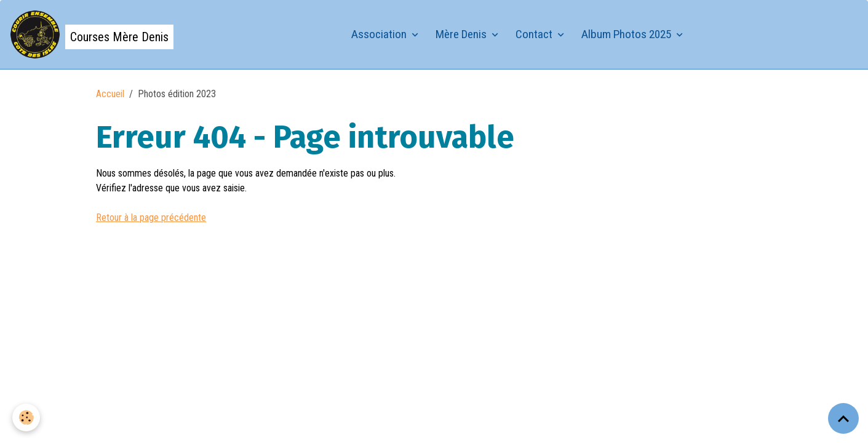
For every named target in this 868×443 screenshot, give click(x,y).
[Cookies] (26, 417)
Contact (535, 34)
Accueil (110, 94)
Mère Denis (462, 34)
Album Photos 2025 (627, 34)
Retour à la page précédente (151, 218)
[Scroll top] (843, 418)
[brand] (92, 34)
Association (380, 34)
